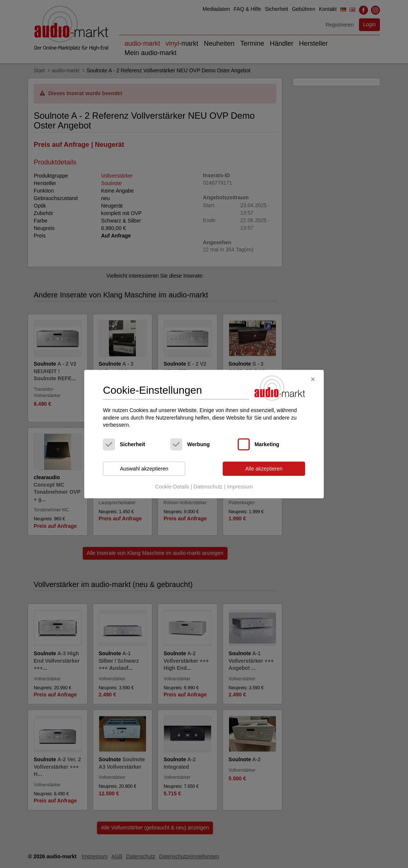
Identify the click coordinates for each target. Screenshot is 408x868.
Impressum (240, 487)
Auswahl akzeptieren (144, 469)
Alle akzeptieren (264, 469)
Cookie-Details (172, 487)
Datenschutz (208, 487)
